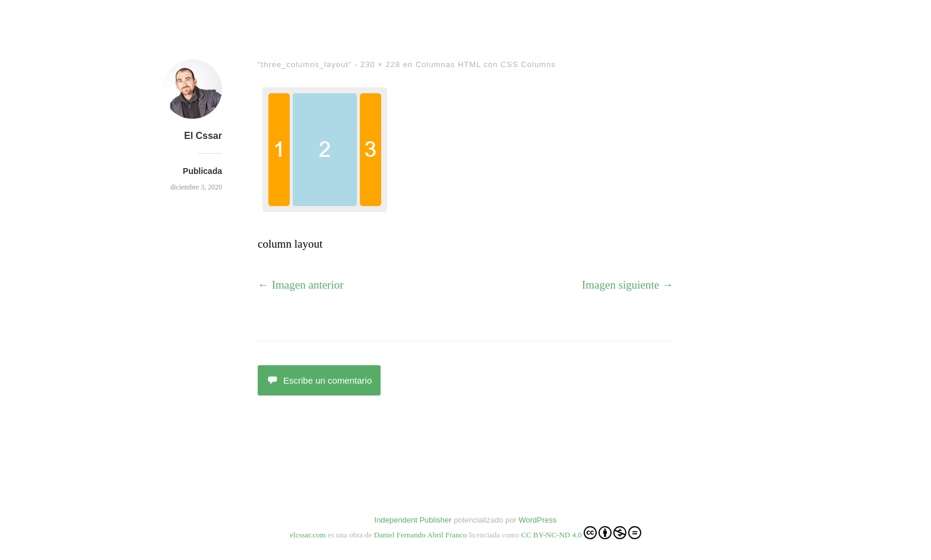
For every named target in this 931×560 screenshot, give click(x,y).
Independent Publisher (413, 520)
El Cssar (203, 136)
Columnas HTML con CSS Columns (486, 64)
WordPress (537, 520)
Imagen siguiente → (628, 285)
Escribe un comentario (319, 380)
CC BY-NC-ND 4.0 (581, 533)
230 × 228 (380, 64)
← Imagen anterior (301, 285)
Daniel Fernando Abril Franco (420, 535)
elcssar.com (308, 535)
